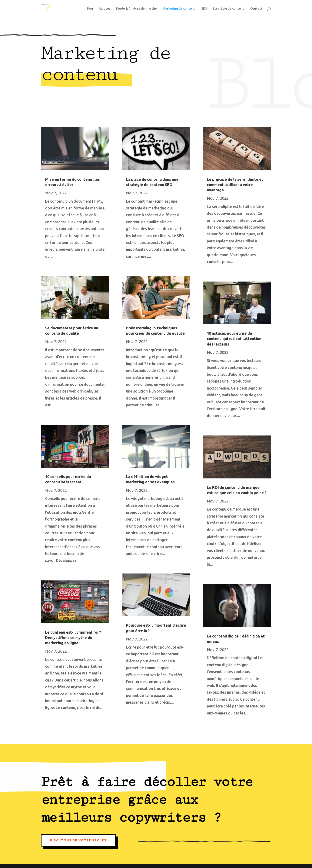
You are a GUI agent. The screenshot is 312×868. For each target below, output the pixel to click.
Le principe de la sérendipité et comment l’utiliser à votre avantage (235, 185)
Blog (90, 9)
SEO (204, 9)
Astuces (104, 9)
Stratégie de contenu (229, 9)
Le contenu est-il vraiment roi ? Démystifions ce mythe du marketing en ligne (73, 637)
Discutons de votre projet (78, 840)
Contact (256, 9)
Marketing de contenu (179, 9)
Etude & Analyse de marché (136, 9)
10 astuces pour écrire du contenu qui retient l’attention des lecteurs (234, 339)
